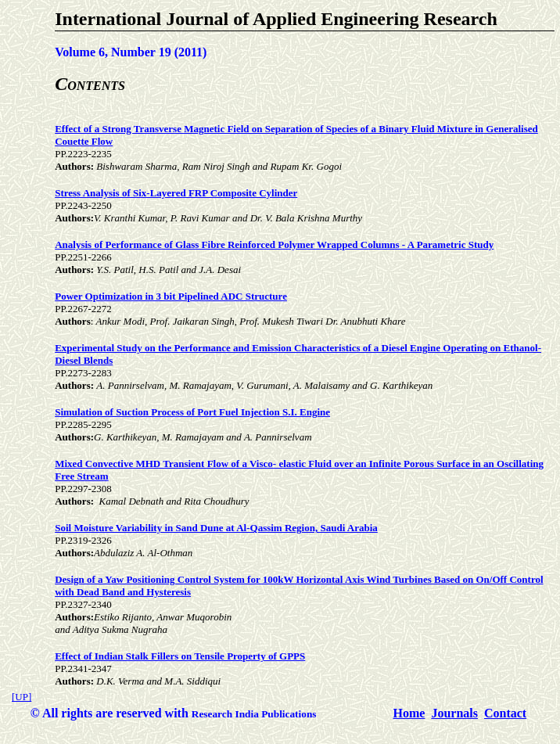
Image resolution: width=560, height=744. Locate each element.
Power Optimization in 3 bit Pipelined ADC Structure (171, 296)
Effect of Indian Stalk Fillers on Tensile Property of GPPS (180, 656)
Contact (505, 713)
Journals (454, 713)
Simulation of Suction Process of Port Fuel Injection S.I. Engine (192, 412)
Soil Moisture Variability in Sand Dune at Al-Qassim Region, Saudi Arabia (216, 528)
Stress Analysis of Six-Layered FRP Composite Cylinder (176, 193)
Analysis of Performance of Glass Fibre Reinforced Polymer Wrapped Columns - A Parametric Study (274, 244)
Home (409, 713)
